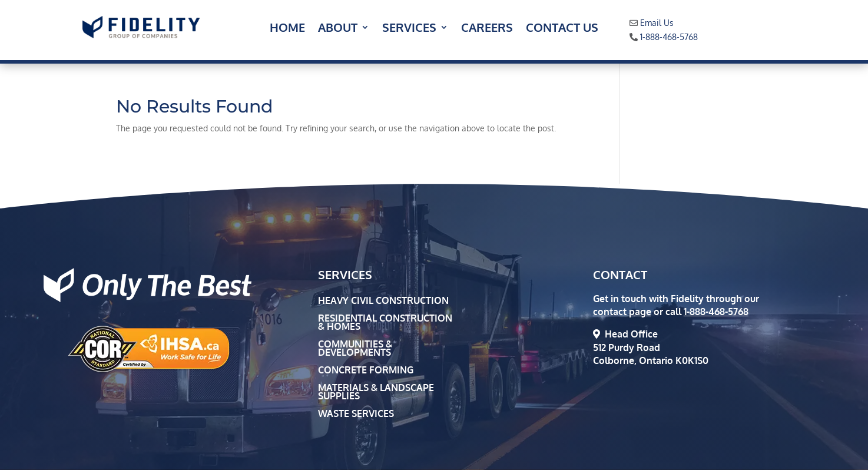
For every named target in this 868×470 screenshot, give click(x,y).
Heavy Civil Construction (383, 301)
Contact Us (562, 29)
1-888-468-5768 (669, 37)
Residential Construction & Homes (385, 323)
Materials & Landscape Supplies (376, 393)
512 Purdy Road (627, 347)
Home (287, 29)
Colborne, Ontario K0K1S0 (651, 360)
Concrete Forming (366, 371)
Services (409, 29)
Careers (487, 29)
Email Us (657, 23)
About (338, 29)
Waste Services (356, 414)
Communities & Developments (355, 349)
